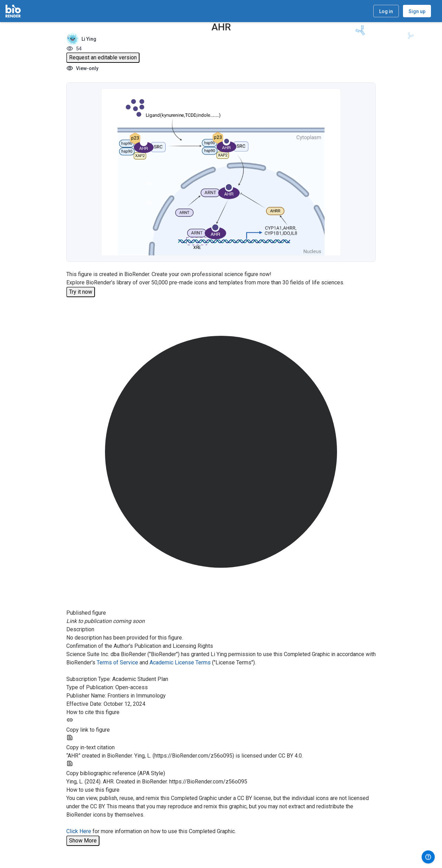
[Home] (13, 11)
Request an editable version (103, 57)
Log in (386, 11)
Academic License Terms (180, 662)
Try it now (81, 292)
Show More (83, 841)
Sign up (417, 11)
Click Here (79, 831)
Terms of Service (117, 662)
